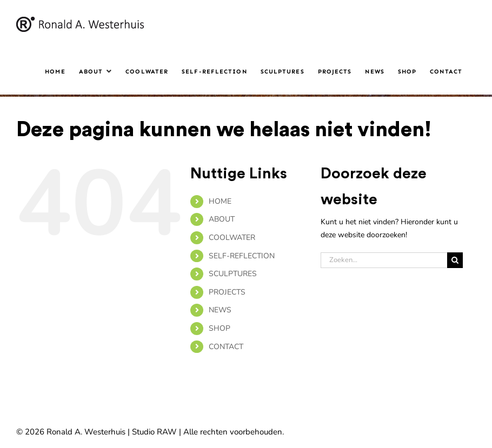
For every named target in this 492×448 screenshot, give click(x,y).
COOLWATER (232, 238)
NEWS (220, 310)
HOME (220, 201)
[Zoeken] (455, 260)
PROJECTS (227, 292)
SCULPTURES (233, 274)
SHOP (220, 328)
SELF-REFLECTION (242, 256)
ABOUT (222, 219)
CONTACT (226, 347)
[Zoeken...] (384, 260)
